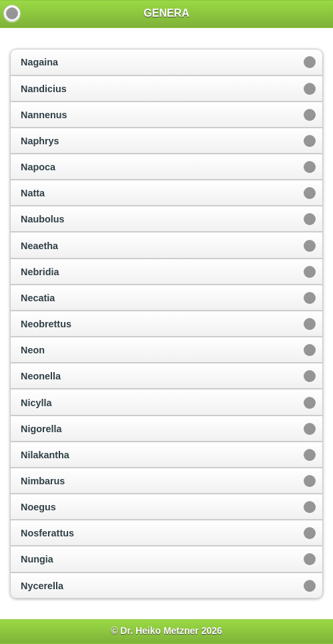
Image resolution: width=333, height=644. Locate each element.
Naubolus (43, 219)
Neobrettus (46, 324)
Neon (33, 350)
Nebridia (40, 272)
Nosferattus (47, 533)
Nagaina (39, 62)
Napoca (38, 167)
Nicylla (36, 403)
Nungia (37, 559)
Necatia (38, 298)
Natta (33, 193)
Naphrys (40, 141)
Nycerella (42, 586)
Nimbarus (43, 481)
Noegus (38, 507)
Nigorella (41, 429)
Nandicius (44, 89)
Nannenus (44, 115)
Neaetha (39, 246)
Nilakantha (45, 455)
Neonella (41, 376)
